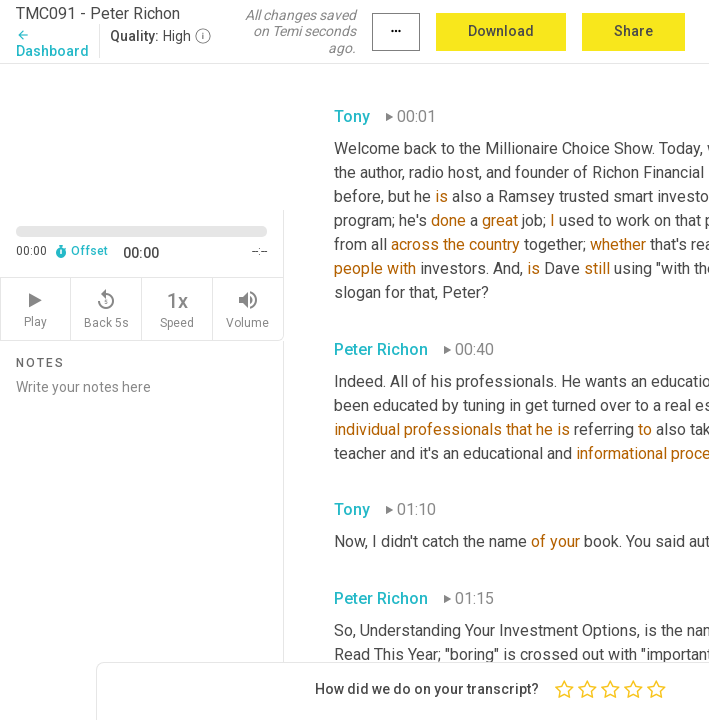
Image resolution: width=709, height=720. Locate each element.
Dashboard (52, 43)
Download (501, 31)
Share (633, 31)
